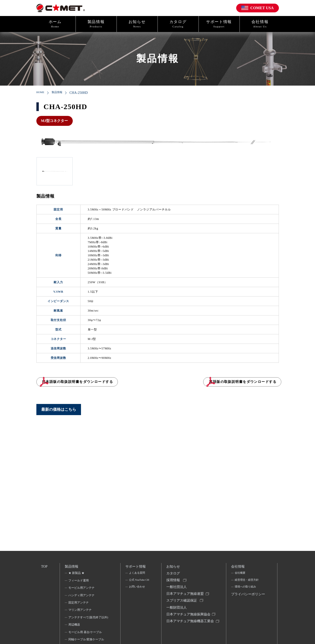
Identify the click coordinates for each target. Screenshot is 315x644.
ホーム (55, 24)
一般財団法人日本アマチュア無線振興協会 (189, 616)
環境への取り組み (246, 589)
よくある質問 (137, 574)
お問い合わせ (137, 596)
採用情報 (174, 583)
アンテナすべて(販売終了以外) (87, 622)
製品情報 (96, 24)
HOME (41, 93)
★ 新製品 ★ (77, 574)
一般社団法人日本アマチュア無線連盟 (186, 594)
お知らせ (137, 24)
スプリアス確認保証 (182, 605)
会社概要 (240, 574)
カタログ (178, 24)
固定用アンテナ (79, 604)
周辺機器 (75, 632)
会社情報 (260, 24)
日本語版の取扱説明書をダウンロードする (99, 384)
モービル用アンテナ (82, 589)
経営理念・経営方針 (248, 582)
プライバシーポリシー (247, 601)
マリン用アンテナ (81, 611)
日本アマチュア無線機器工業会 (189, 631)
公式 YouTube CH (137, 585)
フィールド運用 (79, 582)
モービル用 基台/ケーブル (86, 640)
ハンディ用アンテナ (82, 596)
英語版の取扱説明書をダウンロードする (228, 384)
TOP (45, 567)
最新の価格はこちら (59, 415)
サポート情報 (219, 24)
